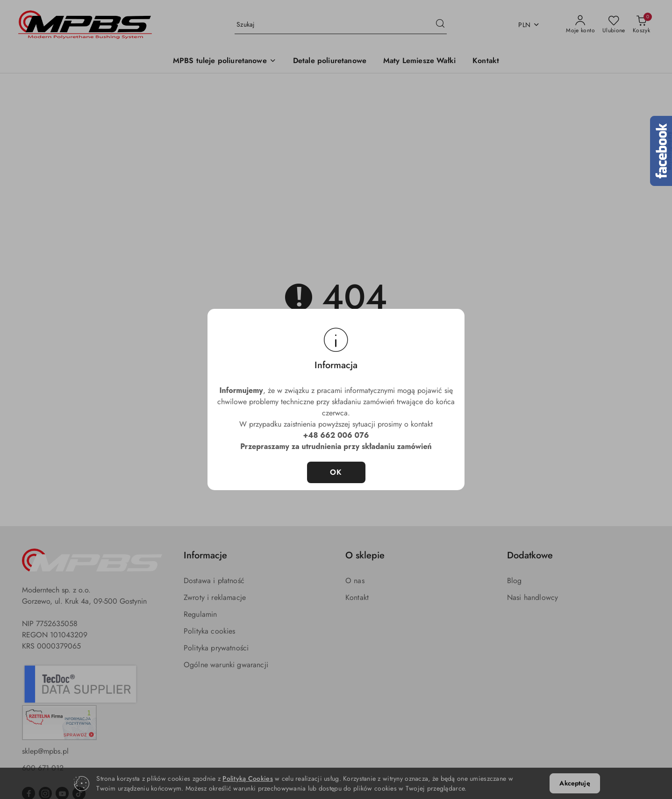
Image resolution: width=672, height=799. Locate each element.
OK (336, 472)
